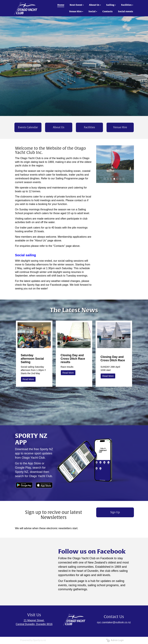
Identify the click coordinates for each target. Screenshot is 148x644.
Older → (74, 393)
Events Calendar (28, 127)
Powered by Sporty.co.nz (33, 640)
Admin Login (115, 640)
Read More (28, 379)
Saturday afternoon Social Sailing (32, 359)
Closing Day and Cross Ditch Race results (73, 359)
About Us (59, 127)
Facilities (89, 127)
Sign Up (115, 512)
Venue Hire (120, 127)
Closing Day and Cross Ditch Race (113, 359)
